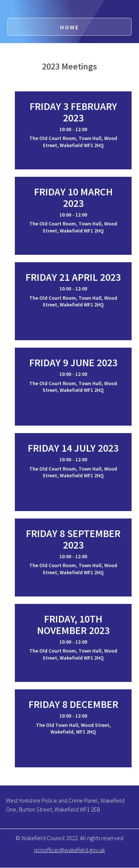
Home (70, 27)
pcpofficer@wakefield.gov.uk (69, 850)
